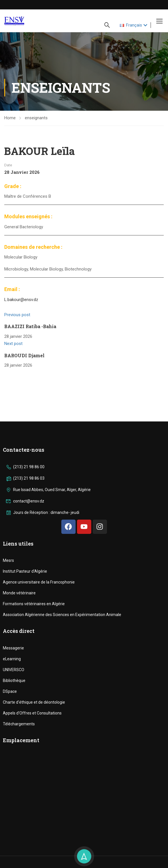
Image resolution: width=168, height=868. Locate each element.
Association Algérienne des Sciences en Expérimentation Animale (62, 615)
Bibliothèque (14, 681)
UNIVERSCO (14, 670)
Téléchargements (19, 724)
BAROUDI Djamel (24, 355)
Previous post (17, 315)
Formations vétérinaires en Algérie (34, 604)
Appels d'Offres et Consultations (32, 713)
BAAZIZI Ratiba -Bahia (30, 326)
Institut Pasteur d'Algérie (25, 571)
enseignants (36, 118)
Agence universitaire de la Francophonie (39, 582)
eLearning (12, 659)
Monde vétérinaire (19, 593)
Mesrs (8, 560)
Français (131, 25)
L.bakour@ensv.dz (21, 300)
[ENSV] (84, 796)
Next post (13, 344)
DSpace (10, 691)
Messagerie (13, 648)
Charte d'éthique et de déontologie (34, 702)
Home (10, 118)
